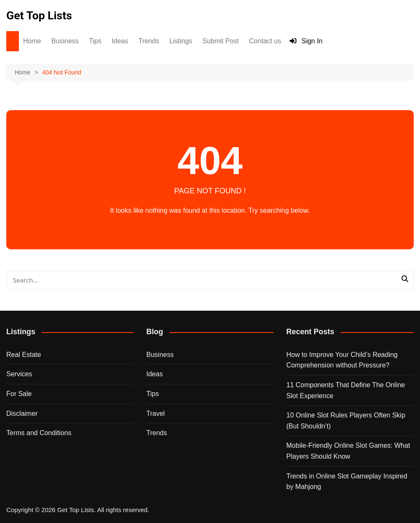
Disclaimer (22, 413)
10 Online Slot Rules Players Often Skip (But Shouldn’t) (346, 421)
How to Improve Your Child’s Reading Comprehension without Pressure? (342, 360)
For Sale (19, 394)
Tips (95, 41)
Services (19, 374)
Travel (156, 413)
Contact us (265, 41)
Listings (181, 41)
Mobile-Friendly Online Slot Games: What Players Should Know (348, 451)
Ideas (120, 41)
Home (32, 41)
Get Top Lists (41, 15)
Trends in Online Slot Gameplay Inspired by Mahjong (347, 481)
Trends (149, 41)
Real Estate (24, 354)
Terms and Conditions (39, 433)
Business (65, 41)
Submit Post (221, 41)
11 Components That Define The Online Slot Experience (346, 390)
